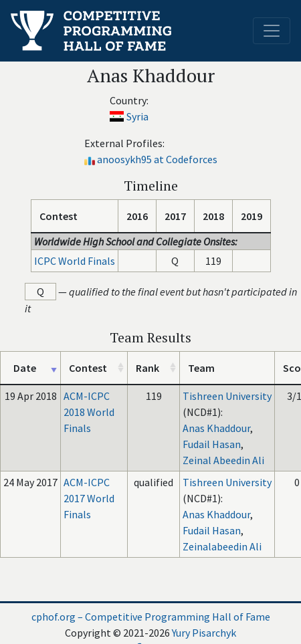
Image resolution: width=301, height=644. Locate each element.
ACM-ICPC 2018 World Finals (89, 412)
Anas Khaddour (216, 428)
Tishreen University (227, 396)
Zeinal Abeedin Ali (223, 460)
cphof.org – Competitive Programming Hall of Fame (151, 617)
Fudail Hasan (212, 444)
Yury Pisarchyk (204, 633)
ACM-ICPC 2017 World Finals (89, 498)
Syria (137, 116)
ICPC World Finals (75, 261)
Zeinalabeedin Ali (222, 546)
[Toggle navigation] (272, 31)
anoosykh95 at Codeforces (157, 159)
